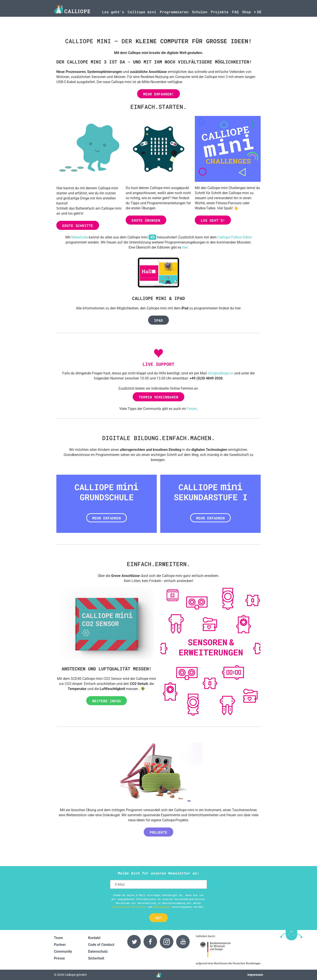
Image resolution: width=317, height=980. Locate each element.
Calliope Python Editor (235, 237)
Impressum (255, 975)
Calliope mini (142, 12)
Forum (192, 409)
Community (63, 951)
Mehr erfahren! (158, 94)
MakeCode (80, 237)
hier (185, 247)
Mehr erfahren (107, 518)
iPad (158, 320)
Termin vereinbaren (158, 397)
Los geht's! (213, 220)
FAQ (235, 12)
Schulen (200, 12)
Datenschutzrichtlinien (129, 907)
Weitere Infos (107, 701)
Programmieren (174, 12)
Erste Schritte (78, 226)
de (259, 12)
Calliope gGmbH (76, 975)
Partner (60, 945)
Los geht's (113, 12)
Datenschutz (98, 951)
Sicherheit (96, 958)
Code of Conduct (101, 945)
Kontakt (94, 938)
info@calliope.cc (220, 373)
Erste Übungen (146, 220)
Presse (59, 958)
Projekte (220, 12)
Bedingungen (162, 907)
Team (58, 938)
